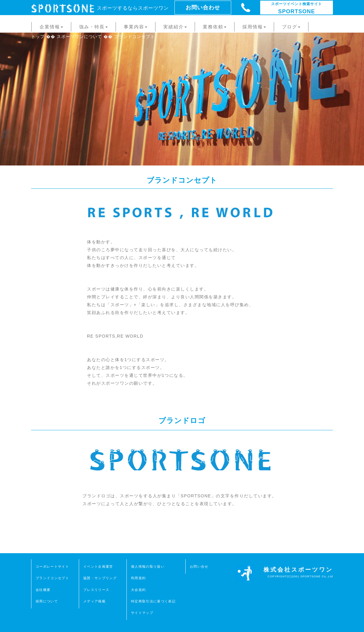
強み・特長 (93, 27)
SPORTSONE (297, 8)
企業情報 (51, 27)
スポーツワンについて (79, 37)
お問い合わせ (203, 8)
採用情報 (254, 27)
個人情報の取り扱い (148, 566)
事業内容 (136, 27)
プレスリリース (96, 590)
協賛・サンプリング (100, 578)
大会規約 (138, 590)
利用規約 (138, 578)
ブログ (291, 27)
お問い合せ (199, 566)
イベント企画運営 (98, 566)
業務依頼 (215, 27)
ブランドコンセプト (52, 578)
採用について (47, 601)
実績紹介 (175, 27)
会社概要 (43, 590)
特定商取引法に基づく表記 (153, 601)
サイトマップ (142, 613)
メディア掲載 (94, 601)
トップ (38, 37)
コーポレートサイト (52, 566)
